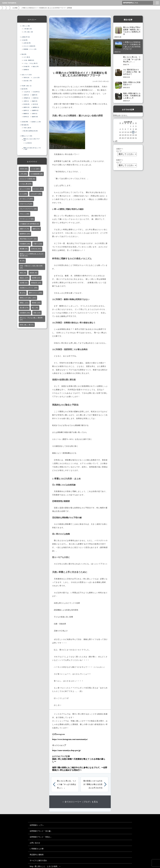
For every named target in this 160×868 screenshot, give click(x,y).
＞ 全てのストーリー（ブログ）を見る (80, 802)
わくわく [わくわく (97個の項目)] (38, 189)
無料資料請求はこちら (131, 3)
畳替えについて (27, 136)
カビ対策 (15, 8)
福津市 (26, 110)
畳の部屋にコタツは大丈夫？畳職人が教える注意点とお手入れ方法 (93, 784)
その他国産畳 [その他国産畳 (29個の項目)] (36, 174)
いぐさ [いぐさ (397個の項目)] (35, 169)
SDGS (26, 78)
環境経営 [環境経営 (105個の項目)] (36, 283)
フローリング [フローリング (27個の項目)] (26, 204)
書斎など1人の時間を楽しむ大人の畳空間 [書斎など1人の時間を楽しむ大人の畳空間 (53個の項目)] (32, 255)
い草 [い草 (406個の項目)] (23, 174)
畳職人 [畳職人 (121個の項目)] (24, 303)
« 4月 (115, 141)
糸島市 (35, 114)
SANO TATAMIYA (9, 3)
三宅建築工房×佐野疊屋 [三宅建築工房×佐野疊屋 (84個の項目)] (29, 224)
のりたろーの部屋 (29, 46)
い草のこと (26, 26)
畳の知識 (25, 125)
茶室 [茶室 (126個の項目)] (37, 313)
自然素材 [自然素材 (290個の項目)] (25, 313)
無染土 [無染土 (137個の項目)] (24, 278)
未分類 (25, 122)
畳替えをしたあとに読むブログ (32, 140)
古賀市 (26, 95)
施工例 (24, 89)
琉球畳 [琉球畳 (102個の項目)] (36, 278)
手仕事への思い (26, 86)
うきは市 (27, 92)
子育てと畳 (27, 128)
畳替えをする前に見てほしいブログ (32, 149)
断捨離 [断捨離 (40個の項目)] (24, 249)
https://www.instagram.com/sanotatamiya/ (70, 739)
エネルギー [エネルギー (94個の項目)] (36, 194)
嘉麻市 (35, 95)
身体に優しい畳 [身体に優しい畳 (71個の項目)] (27, 325)
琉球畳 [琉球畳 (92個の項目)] (24, 283)
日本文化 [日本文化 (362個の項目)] (36, 249)
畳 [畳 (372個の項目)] (23, 293)
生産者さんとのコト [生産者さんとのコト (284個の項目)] (29, 288)
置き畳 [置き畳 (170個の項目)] (24, 308)
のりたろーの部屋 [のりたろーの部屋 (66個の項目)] (27, 179)
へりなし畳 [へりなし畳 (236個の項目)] (26, 184)
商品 (24, 54)
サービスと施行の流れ (38, 860)
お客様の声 (26, 37)
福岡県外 (36, 107)
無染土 (36, 66)
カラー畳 (27, 57)
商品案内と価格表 (37, 855)
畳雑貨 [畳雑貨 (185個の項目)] (36, 303)
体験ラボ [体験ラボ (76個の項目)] (24, 229)
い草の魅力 (28, 29)
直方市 (35, 104)
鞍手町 (26, 117)
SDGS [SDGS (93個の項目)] (24, 169)
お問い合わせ (35, 843)
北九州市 (36, 92)
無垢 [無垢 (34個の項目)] (23, 273)
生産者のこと (36, 122)
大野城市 (27, 98)
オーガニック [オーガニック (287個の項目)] (26, 199)
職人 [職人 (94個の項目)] (35, 308)
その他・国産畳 (29, 60)
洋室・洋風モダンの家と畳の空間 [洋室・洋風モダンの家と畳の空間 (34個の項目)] (31, 267)
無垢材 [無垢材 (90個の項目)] (33, 273)
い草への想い (28, 32)
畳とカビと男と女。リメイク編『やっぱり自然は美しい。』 (67, 784)
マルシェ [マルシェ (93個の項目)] (24, 214)
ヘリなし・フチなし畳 (30, 63)
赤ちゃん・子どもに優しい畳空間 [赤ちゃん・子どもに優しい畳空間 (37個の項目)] (31, 319)
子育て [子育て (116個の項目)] (38, 244)
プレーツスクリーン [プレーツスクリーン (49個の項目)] (28, 209)
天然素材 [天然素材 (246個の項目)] (25, 244)
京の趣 (26, 66)
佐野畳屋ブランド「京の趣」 (41, 831)
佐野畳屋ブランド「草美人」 (41, 837)
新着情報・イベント (30, 49)
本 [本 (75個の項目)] (22, 261)
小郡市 (26, 101)
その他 (24, 40)
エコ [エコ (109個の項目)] (23, 194)
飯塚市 (35, 117)
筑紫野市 (35, 110)
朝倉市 (35, 101)
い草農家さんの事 (37, 849)
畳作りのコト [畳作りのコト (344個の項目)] (35, 293)
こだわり (36, 78)
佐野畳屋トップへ (37, 825)
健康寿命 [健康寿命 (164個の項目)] (25, 234)
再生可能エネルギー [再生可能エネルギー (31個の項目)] (28, 239)
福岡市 (26, 107)
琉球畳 (26, 70)
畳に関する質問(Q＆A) (31, 131)
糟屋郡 (26, 114)
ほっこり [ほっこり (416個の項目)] (25, 189)
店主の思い (28, 81)
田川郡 (26, 104)
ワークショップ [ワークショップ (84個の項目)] (27, 219)
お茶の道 (27, 43)
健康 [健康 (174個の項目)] (36, 229)
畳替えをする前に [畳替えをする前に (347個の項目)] (28, 298)
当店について (26, 75)
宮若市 (36, 98)
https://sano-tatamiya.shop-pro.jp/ (66, 750)
